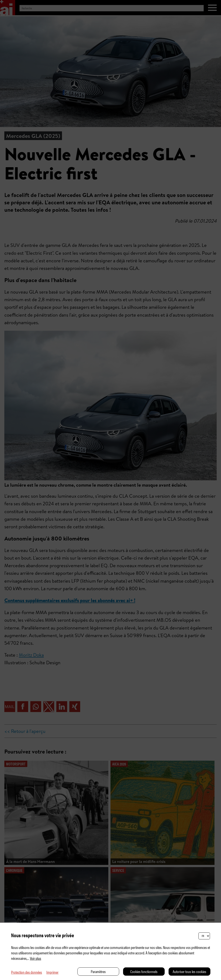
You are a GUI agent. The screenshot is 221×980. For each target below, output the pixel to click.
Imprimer (52, 972)
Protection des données (27, 972)
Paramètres (98, 971)
